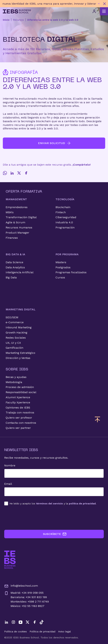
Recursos (18, 20)
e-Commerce (15, 322)
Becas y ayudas (16, 377)
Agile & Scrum (15, 222)
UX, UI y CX (13, 343)
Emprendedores (17, 207)
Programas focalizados (71, 272)
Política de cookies (16, 631)
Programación (65, 227)
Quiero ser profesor (19, 418)
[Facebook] (26, 173)
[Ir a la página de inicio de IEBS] (10, 560)
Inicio (6, 20)
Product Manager (17, 233)
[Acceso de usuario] (94, 11)
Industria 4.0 (64, 222)
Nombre (10, 465)
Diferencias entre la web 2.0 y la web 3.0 (53, 20)
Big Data (11, 277)
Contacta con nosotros (21, 423)
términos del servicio (50, 503)
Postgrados (63, 267)
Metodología (14, 382)
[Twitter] (19, 173)
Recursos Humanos (19, 227)
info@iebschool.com (21, 586)
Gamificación (14, 348)
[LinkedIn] (12, 173)
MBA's (10, 212)
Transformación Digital (21, 217)
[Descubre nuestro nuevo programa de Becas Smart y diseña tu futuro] (50, 4)
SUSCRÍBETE (55, 534)
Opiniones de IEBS (18, 408)
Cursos (60, 277)
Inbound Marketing (19, 327)
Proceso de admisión (20, 387)
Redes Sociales (16, 338)
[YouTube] (20, 622)
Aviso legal (64, 631)
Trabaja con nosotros (20, 412)
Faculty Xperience (18, 402)
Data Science (14, 262)
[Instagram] (13, 622)
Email (8, 484)
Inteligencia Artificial (20, 272)
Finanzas (12, 238)
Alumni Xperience (18, 397)
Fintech (61, 212)
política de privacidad (82, 503)
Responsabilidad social (21, 392)
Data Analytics (15, 267)
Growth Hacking (16, 333)
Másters (61, 262)
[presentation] (31, 518)
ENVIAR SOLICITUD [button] (55, 143)
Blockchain (63, 207)
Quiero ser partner (18, 428)
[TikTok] (42, 622)
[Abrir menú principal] (104, 11)
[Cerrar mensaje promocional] (104, 4)
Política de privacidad (42, 631)
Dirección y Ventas (18, 358)
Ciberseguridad (66, 217)
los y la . (53, 503)
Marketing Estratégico (20, 353)
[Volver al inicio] (17, 11)
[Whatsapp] (5, 173)
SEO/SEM (12, 317)
